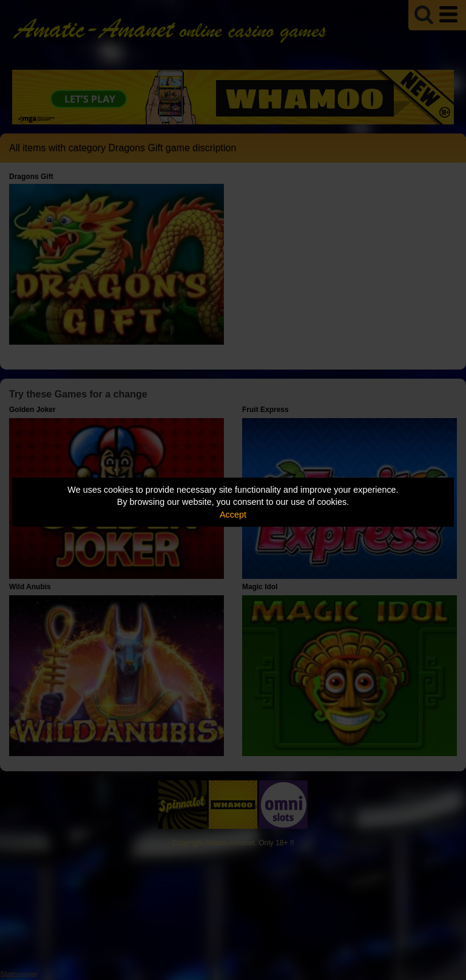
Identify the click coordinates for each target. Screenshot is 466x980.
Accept (233, 515)
